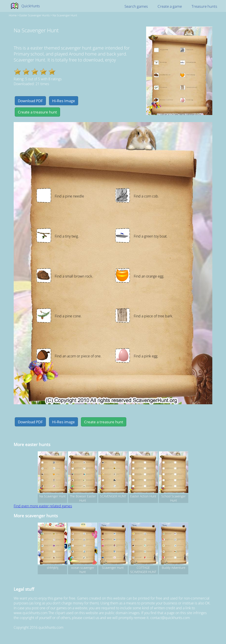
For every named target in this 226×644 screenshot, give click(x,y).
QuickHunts (31, 6)
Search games (136, 6)
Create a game (170, 6)
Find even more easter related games (43, 506)
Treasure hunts (204, 6)
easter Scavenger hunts (35, 15)
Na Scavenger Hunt (65, 15)
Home (13, 15)
